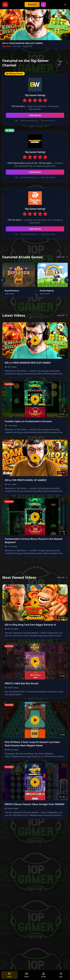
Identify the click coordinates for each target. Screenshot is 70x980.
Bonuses (32, 4)
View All (63, 63)
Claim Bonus (35, 115)
